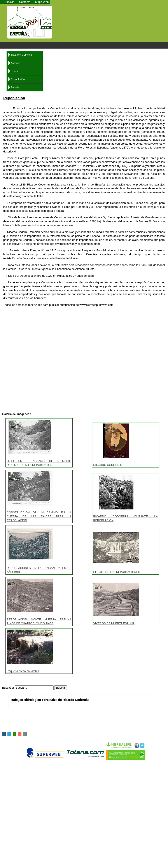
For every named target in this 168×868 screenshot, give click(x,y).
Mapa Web (42, 2)
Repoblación (18, 79)
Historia (15, 71)
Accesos (16, 63)
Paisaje (15, 87)
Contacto (25, 2)
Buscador (8, 688)
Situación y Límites (21, 55)
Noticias (9, 2)
